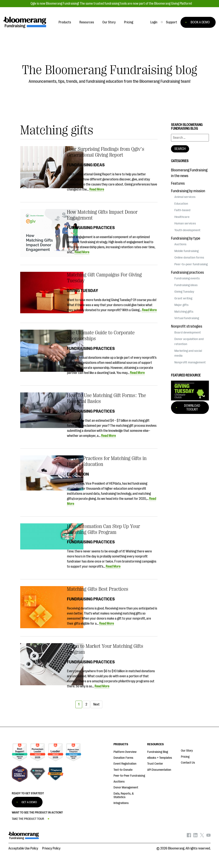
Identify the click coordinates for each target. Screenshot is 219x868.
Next (96, 704)
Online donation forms (189, 257)
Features (178, 183)
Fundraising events (187, 278)
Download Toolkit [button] (192, 408)
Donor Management (126, 787)
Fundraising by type (186, 238)
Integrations (121, 803)
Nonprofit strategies (187, 326)
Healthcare (182, 217)
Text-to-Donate (123, 770)
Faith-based (182, 210)
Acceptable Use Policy (23, 848)
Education (78, 474)
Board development (188, 332)
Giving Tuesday (83, 291)
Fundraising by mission (188, 191)
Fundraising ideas (86, 165)
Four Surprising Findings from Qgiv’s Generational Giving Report (106, 152)
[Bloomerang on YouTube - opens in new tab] (208, 836)
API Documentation (159, 770)
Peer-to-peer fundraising (191, 264)
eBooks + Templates (160, 758)
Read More (97, 189)
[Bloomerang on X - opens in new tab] (202, 836)
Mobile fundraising (186, 251)
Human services (185, 223)
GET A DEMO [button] (29, 802)
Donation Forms (123, 758)
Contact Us (188, 763)
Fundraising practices (91, 228)
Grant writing (183, 298)
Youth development (187, 230)
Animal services (185, 197)
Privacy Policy (51, 848)
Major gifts (181, 305)
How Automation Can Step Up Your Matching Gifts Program (103, 529)
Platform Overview (125, 752)
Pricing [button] (129, 22)
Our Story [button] (109, 22)
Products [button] (65, 22)
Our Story (187, 751)
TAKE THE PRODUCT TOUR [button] (28, 819)
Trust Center (155, 764)
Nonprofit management (190, 362)
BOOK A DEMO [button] (200, 22)
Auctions (180, 244)
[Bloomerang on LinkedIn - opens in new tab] (195, 836)
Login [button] (154, 22)
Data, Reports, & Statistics (124, 795)
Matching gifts (184, 312)
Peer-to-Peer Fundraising (129, 776)
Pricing (185, 757)
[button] (172, 22)
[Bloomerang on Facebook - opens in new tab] (189, 836)
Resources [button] (87, 22)
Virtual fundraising (187, 318)
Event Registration (125, 764)
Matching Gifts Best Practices (98, 589)
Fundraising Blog (158, 752)
